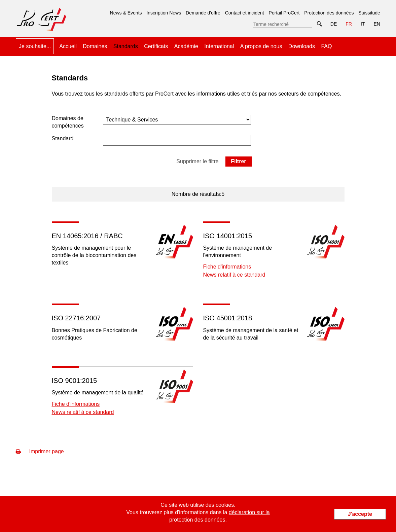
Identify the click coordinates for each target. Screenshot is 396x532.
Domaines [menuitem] (95, 46)
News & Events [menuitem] (126, 13)
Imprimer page (40, 451)
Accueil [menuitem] (68, 46)
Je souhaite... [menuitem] (35, 46)
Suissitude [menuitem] (369, 13)
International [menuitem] (219, 46)
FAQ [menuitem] (326, 46)
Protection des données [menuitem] (329, 13)
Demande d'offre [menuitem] (203, 13)
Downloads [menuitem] (302, 46)
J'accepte (360, 514)
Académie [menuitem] (186, 46)
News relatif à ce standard (234, 275)
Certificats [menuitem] (156, 46)
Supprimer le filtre (197, 161)
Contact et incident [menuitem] (245, 13)
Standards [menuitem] (126, 44)
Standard (63, 138)
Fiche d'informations (227, 267)
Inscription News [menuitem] (164, 13)
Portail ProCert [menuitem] (284, 13)
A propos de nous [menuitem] (261, 46)
